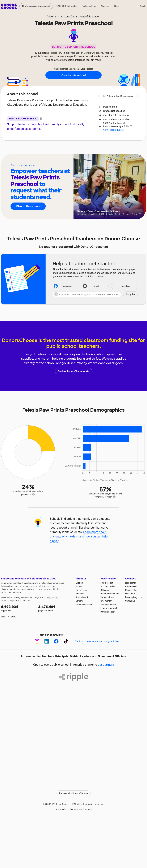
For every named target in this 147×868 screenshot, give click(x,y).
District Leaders (80, 656)
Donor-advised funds (110, 594)
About (54, 149)
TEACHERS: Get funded (66, 6)
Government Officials (112, 656)
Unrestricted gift (108, 612)
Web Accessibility (84, 605)
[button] (95, 294)
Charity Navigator (9, 601)
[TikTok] (66, 641)
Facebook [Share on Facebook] (63, 286)
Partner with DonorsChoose (73, 793)
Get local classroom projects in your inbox (97, 641)
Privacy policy (61, 809)
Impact (79, 586)
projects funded (55, 608)
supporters (18, 608)
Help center (131, 583)
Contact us (130, 601)
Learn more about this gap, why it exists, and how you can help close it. (79, 536)
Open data (130, 594)
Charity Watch (51, 597)
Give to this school (73, 75)
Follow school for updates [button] (118, 96)
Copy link (131, 294)
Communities (131, 586)
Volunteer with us (108, 605)
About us (105, 6)
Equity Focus (81, 590)
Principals (62, 656)
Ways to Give (108, 579)
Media (128, 590)
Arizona (51, 16)
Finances (80, 594)
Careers (79, 601)
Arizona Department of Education (81, 16)
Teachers (72, 149)
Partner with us (89, 6)
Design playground (134, 597)
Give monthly (106, 601)
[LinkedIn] (47, 641)
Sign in (143, 6)
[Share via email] (95, 286)
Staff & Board (82, 597)
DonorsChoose (9, 6)
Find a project (107, 583)
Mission (79, 583)
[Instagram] (37, 641)
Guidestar (26, 601)
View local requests (113, 130)
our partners (106, 665)
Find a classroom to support (36, 6)
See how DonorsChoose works (73, 371)
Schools (88, 809)
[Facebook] (56, 641)
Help (116, 6)
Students (91, 149)
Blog (135, 590)
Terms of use (76, 809)
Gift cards (105, 590)
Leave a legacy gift (109, 608)
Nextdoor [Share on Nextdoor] (121, 286)
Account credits (108, 586)
